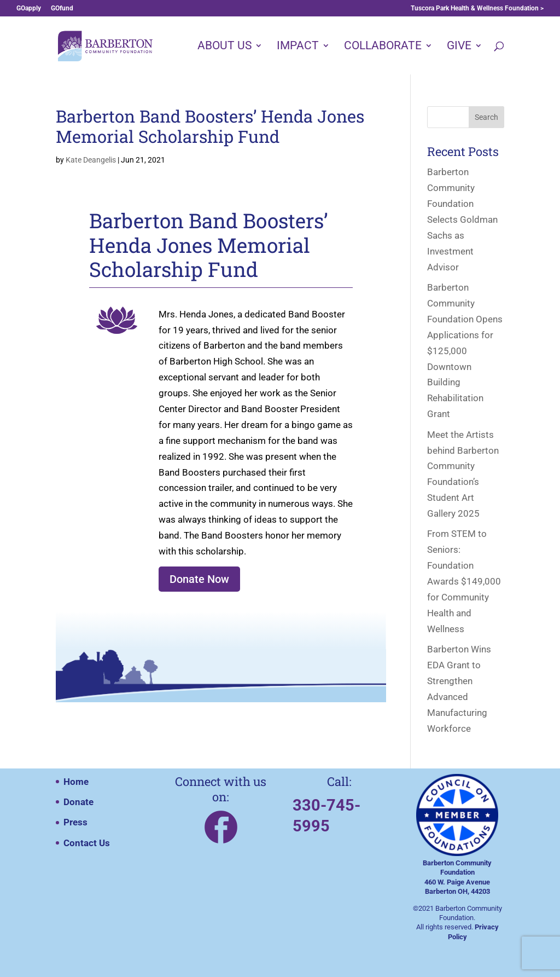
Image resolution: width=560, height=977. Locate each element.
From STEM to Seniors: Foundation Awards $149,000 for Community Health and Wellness (464, 581)
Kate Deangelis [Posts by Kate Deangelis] (91, 160)
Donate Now (199, 579)
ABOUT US (224, 47)
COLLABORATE (383, 47)
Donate (78, 802)
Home (76, 782)
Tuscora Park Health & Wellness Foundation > (477, 8)
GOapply (29, 8)
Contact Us (87, 843)
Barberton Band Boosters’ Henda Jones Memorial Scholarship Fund (210, 126)
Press (75, 822)
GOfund (62, 8)
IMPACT (298, 47)
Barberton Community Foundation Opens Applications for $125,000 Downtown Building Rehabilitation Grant (465, 351)
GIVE (459, 47)
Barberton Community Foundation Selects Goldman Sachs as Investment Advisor (462, 219)
